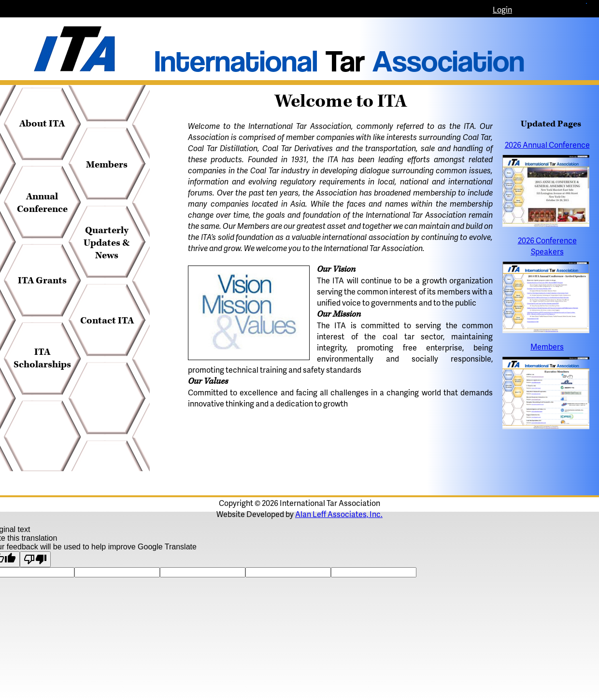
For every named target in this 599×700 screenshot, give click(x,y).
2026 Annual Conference (547, 145)
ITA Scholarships (42, 358)
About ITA (42, 124)
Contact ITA (107, 321)
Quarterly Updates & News (107, 243)
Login (502, 9)
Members (107, 165)
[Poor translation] (35, 559)
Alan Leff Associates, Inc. (339, 514)
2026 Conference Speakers (547, 246)
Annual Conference (42, 203)
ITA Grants (42, 280)
